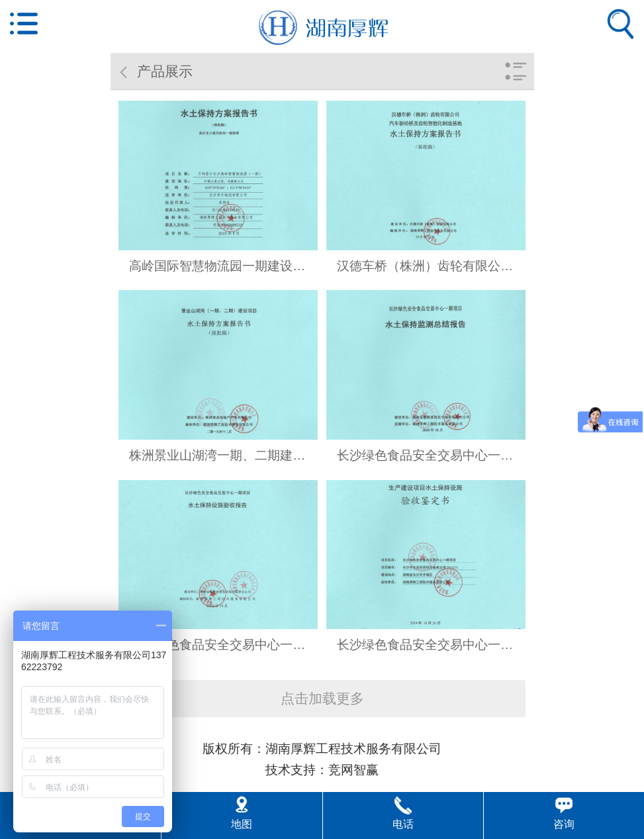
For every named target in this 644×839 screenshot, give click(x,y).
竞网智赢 (353, 770)
